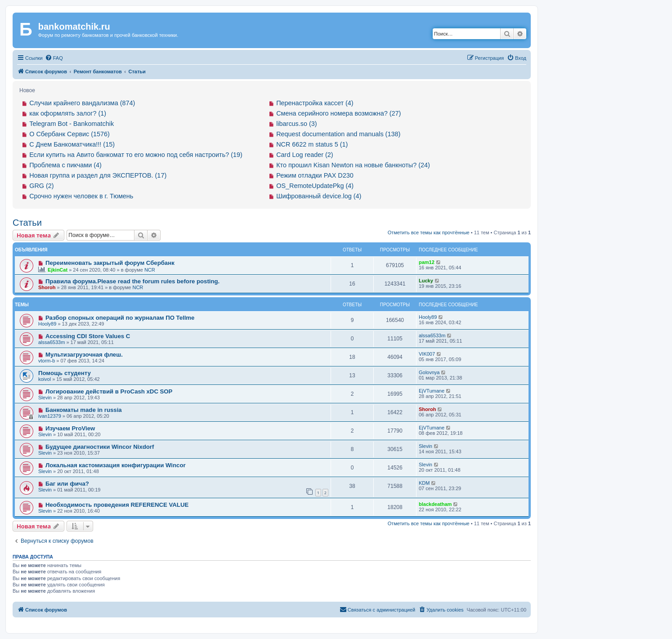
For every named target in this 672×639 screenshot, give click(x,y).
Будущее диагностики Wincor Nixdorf (100, 447)
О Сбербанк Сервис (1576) (69, 134)
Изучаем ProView (70, 428)
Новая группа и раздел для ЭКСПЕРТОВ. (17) (98, 175)
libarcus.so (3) (296, 124)
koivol (45, 379)
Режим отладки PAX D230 (315, 175)
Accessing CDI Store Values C (88, 336)
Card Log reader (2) (305, 155)
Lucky (426, 281)
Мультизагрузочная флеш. (84, 355)
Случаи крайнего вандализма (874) (82, 103)
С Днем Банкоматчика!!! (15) (72, 144)
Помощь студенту (65, 373)
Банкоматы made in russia (84, 410)
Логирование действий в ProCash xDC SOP (109, 391)
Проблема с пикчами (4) (65, 165)
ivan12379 (50, 416)
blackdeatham (435, 504)
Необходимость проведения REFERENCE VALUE (117, 505)
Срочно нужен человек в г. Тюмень (81, 196)
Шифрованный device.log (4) (319, 196)
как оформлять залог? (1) (68, 113)
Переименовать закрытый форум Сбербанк (110, 263)
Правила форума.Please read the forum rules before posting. (132, 281)
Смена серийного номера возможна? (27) (338, 113)
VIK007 (427, 354)
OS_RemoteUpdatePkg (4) (315, 186)
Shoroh (47, 287)
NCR (150, 270)
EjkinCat (58, 270)
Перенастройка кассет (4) (315, 103)
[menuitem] (54, 58)
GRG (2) (41, 186)
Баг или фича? (67, 484)
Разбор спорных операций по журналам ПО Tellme (120, 318)
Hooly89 (47, 324)
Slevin (45, 398)
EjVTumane (432, 391)
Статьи (27, 223)
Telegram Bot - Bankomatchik (72, 124)
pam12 (427, 262)
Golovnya (429, 372)
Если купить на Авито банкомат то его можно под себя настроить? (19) (136, 155)
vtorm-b (47, 361)
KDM (424, 483)
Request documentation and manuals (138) (338, 134)
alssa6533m (52, 342)
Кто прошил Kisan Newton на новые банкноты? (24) (353, 165)
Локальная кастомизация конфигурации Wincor (116, 465)
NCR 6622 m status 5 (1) (312, 144)
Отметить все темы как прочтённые (429, 232)
